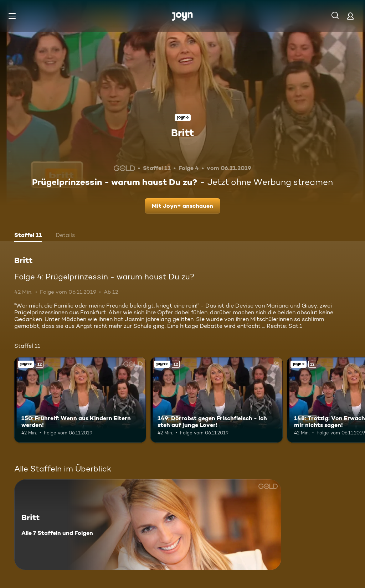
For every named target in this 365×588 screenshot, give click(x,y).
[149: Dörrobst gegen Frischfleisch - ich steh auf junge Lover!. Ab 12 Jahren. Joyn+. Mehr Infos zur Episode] (216, 400)
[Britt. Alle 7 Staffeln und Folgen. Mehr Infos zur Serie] (148, 525)
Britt (182, 133)
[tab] (28, 236)
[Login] (350, 16)
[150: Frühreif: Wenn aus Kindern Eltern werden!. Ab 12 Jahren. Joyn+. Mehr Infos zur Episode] (80, 400)
